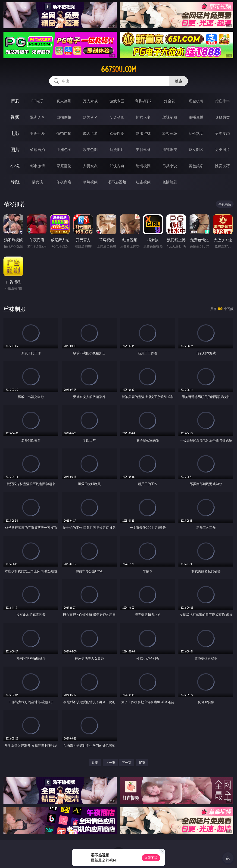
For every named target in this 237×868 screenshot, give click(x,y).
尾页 (142, 763)
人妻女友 (90, 166)
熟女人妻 (143, 117)
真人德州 (64, 101)
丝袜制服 (170, 117)
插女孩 (37, 182)
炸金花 (170, 101)
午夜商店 (64, 182)
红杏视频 (143, 182)
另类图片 (222, 150)
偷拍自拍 (64, 133)
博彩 (15, 101)
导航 (15, 182)
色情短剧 (170, 182)
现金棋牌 (196, 101)
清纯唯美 (170, 150)
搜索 (179, 81)
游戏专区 (117, 101)
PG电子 (37, 101)
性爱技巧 (222, 166)
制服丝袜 (143, 133)
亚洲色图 (64, 150)
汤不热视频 (117, 182)
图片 (15, 149)
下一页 (127, 763)
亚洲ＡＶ (37, 117)
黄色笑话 (196, 166)
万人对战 (90, 101)
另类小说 (170, 166)
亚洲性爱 (37, 133)
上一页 (110, 763)
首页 (95, 763)
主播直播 (196, 117)
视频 (15, 117)
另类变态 (222, 133)
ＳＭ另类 (222, 117)
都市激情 (37, 166)
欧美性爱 (117, 133)
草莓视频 (90, 182)
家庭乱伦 (64, 166)
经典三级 (170, 133)
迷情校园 (143, 166)
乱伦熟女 (196, 133)
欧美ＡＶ (90, 117)
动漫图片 (117, 150)
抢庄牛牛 (222, 101)
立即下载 (151, 858)
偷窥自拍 (37, 150)
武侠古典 (117, 166)
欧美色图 (90, 150)
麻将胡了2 (143, 101)
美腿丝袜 (143, 150)
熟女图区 (196, 150)
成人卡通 (90, 133)
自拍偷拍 (64, 117)
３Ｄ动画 (117, 117)
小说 (15, 166)
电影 (15, 133)
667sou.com (118, 69)
